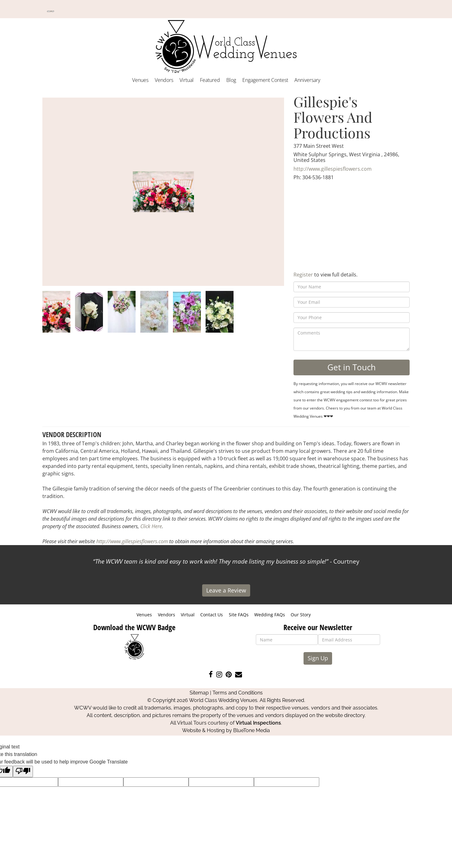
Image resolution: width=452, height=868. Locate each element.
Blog (231, 80)
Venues (140, 80)
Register (303, 275)
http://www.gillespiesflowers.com (333, 169)
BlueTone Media (252, 730)
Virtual (187, 80)
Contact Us (212, 615)
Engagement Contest (265, 80)
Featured (210, 80)
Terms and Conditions (238, 693)
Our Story (301, 615)
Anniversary (307, 80)
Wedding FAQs (270, 615)
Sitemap (199, 693)
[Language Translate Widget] (51, 11)
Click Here (151, 526)
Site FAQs (239, 615)
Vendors (164, 80)
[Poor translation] (23, 772)
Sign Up (318, 658)
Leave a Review (226, 590)
